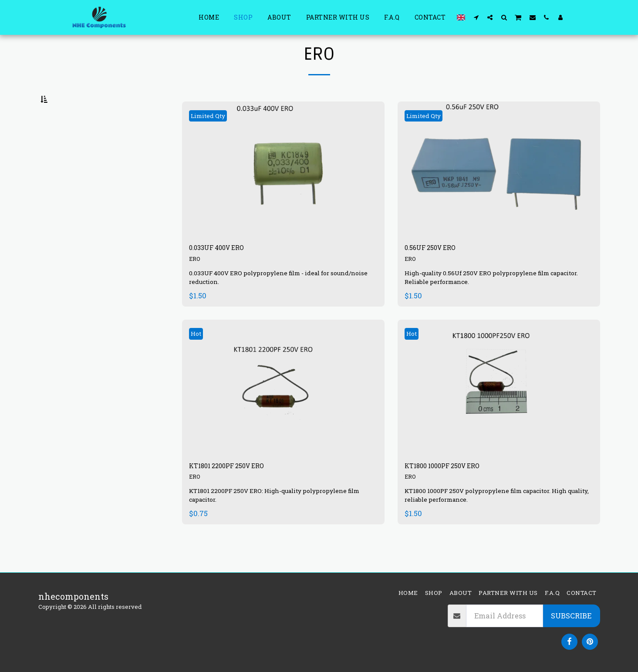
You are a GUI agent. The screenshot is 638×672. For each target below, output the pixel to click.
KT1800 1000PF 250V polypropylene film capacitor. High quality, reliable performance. (492, 524)
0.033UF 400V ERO (227, 271)
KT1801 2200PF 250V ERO (241, 493)
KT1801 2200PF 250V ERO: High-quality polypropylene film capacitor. (283, 524)
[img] (283, 191)
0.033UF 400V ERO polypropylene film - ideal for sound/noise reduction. (273, 302)
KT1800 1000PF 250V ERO (456, 493)
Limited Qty (214, 137)
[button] (476, 17)
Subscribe (571, 616)
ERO (195, 284)
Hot (199, 359)
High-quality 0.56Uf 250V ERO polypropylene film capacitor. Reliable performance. (491, 302)
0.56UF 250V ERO (440, 271)
